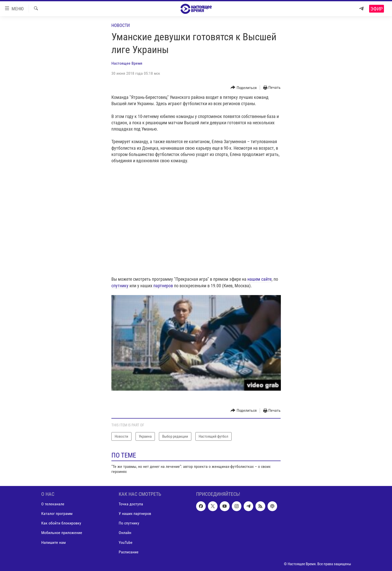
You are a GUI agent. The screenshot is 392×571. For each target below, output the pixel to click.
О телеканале (53, 504)
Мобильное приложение (62, 533)
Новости (121, 25)
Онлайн (125, 533)
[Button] (244, 88)
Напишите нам (53, 542)
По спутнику (129, 523)
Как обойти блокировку (61, 523)
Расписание (129, 552)
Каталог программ (57, 514)
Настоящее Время (127, 63)
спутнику (120, 286)
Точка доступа (131, 504)
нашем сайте (259, 279)
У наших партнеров (135, 514)
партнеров (163, 286)
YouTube (126, 542)
